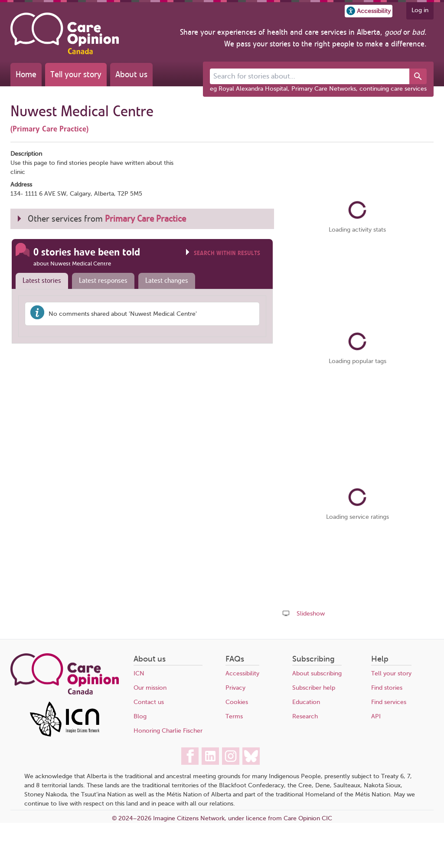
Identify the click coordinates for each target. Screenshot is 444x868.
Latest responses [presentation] (103, 281)
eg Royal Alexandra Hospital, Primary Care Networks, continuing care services (318, 89)
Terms (234, 716)
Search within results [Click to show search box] (227, 253)
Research (305, 716)
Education (306, 702)
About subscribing (317, 673)
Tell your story (76, 74)
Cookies (237, 702)
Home (26, 74)
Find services (389, 702)
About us (131, 74)
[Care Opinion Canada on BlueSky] (251, 756)
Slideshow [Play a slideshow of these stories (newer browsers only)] (311, 614)
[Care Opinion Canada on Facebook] (190, 756)
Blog (140, 716)
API (376, 716)
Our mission (150, 688)
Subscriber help (314, 688)
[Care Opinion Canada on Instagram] (231, 756)
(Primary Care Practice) (49, 129)
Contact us (149, 702)
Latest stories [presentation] (42, 281)
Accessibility (242, 673)
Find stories (387, 688)
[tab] (40, 281)
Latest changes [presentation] (167, 281)
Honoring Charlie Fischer (168, 731)
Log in (420, 10)
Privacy (235, 688)
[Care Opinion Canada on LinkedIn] (210, 756)
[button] (369, 11)
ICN (139, 673)
